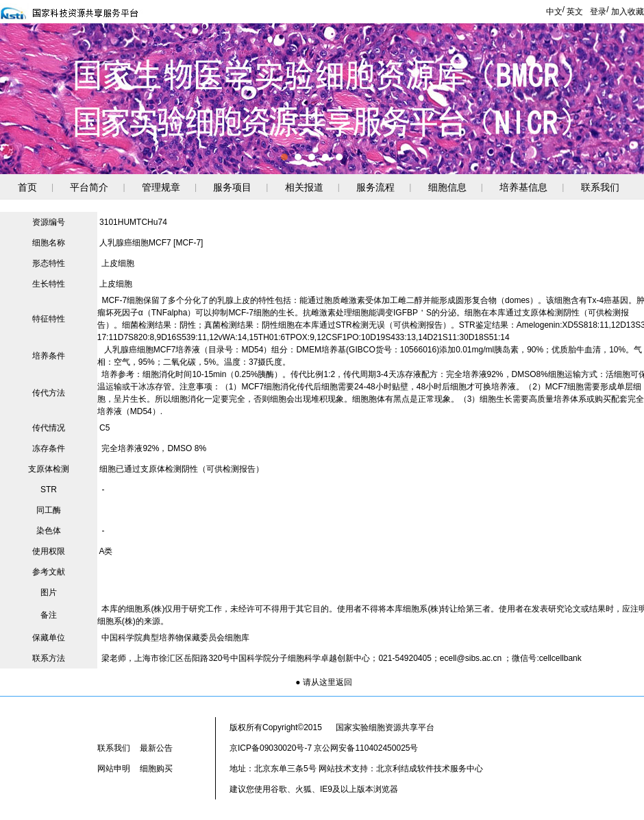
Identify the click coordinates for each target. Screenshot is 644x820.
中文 (554, 12)
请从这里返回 (327, 682)
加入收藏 (628, 12)
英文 (575, 12)
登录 (598, 12)
